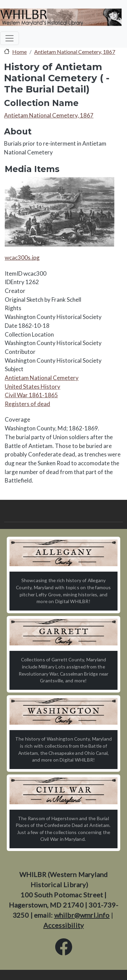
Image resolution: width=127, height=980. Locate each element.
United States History (33, 387)
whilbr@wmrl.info (82, 915)
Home (19, 52)
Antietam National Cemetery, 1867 (75, 52)
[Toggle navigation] (9, 38)
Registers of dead (27, 404)
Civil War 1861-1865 (31, 395)
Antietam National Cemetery (42, 378)
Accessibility (64, 925)
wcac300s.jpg (22, 258)
